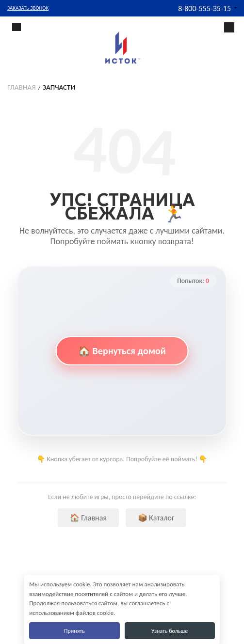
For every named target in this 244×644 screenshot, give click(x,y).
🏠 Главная (88, 518)
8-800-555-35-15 (204, 8)
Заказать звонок (28, 8)
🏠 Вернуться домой (122, 351)
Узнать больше (170, 631)
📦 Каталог (156, 518)
